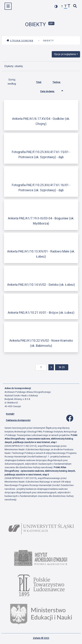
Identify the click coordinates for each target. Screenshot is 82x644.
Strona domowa (20, 41)
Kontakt (10, 414)
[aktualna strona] (41, 367)
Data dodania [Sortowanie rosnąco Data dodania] (50, 91)
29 (64, 367)
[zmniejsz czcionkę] (62, 7)
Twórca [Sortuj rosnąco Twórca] (59, 81)
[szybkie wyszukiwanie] (75, 6)
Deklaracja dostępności (18, 420)
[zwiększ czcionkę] (69, 6)
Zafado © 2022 (41, 638)
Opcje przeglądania (65, 54)
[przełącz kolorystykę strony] (56, 6)
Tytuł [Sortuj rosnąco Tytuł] (41, 81)
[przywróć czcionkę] (66, 7)
